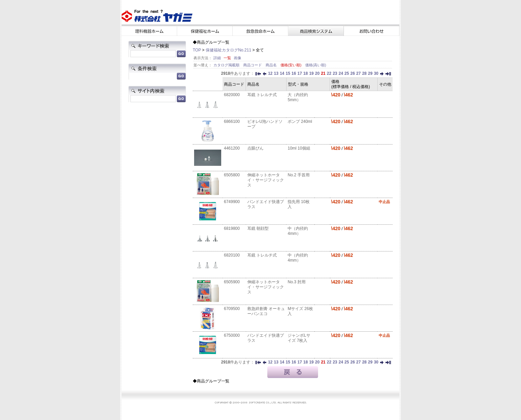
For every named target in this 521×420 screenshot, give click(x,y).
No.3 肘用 (297, 282)
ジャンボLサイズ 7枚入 (299, 338)
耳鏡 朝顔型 (258, 228)
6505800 (232, 175)
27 (359, 73)
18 (305, 73)
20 (317, 73)
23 (335, 73)
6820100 (232, 255)
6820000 (232, 95)
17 (300, 73)
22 (329, 73)
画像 (237, 58)
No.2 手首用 (299, 175)
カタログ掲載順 (227, 65)
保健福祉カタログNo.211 (228, 50)
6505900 (232, 282)
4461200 (232, 148)
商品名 (272, 65)
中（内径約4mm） (298, 231)
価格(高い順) (316, 65)
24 (341, 73)
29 (370, 73)
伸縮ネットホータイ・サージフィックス (266, 180)
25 (347, 73)
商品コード (253, 65)
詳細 (217, 58)
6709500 (232, 309)
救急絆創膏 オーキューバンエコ (266, 311)
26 (352, 73)
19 (311, 73)
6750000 (232, 335)
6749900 (232, 202)
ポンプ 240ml (300, 121)
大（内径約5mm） (298, 97)
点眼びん (255, 148)
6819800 (232, 228)
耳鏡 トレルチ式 (262, 95)
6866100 (232, 121)
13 (276, 73)
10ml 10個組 (299, 148)
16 (294, 73)
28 (364, 73)
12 (270, 73)
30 (376, 73)
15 (288, 73)
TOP (197, 50)
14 (282, 73)
